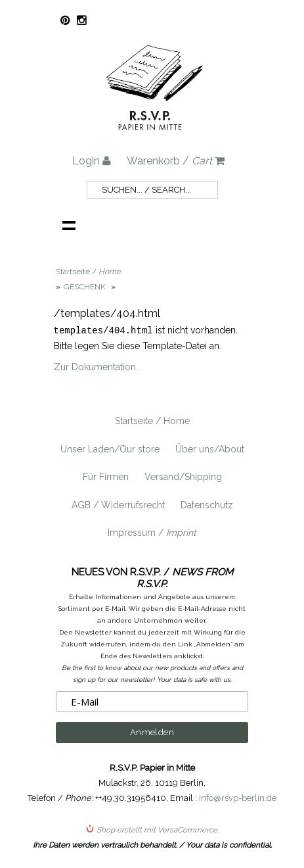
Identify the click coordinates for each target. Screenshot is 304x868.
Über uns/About (210, 448)
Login (92, 161)
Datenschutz (207, 504)
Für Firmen (106, 476)
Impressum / (152, 532)
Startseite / (88, 272)
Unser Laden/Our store (110, 448)
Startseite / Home (152, 420)
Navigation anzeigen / (69, 225)
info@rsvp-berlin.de (238, 797)
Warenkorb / (176, 161)
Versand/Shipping (183, 476)
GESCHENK (86, 287)
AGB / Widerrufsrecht (118, 504)
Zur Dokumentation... (98, 366)
